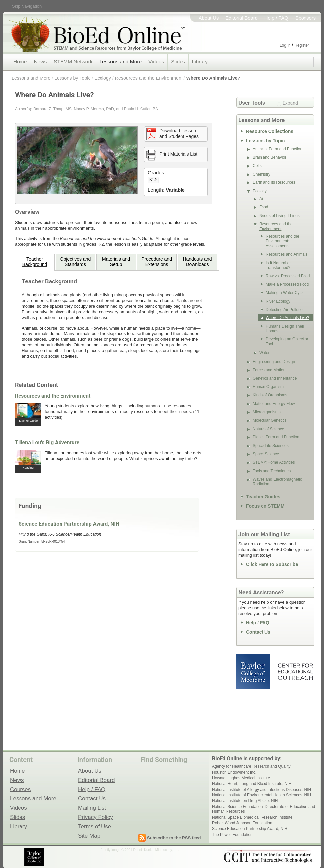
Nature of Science (268, 429)
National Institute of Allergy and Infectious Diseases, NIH (262, 790)
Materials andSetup (116, 262)
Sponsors (305, 18)
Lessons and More (120, 61)
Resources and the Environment (149, 78)
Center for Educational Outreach (295, 672)
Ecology (103, 78)
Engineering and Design (274, 362)
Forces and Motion (269, 370)
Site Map (89, 836)
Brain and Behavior (269, 157)
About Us (209, 18)
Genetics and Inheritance (275, 378)
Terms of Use (95, 826)
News (40, 61)
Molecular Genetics (270, 420)
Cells (257, 166)
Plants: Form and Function (276, 437)
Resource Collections (270, 131)
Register (302, 45)
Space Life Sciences (271, 446)
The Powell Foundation (232, 835)
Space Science (266, 454)
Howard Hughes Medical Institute (241, 778)
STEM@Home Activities (274, 462)
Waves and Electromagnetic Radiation (277, 482)
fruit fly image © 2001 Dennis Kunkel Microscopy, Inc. (140, 850)
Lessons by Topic (72, 78)
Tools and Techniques (272, 471)
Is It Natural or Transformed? (278, 265)
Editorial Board (242, 18)
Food (264, 207)
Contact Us (258, 632)
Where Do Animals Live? (213, 78)
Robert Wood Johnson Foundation (242, 823)
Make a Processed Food (287, 284)
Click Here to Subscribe (272, 564)
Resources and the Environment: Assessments (283, 241)
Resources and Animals (287, 254)
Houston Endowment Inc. (234, 772)
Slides (178, 61)
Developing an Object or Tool (287, 341)
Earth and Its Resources (274, 182)
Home (20, 61)
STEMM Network (73, 61)
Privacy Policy (96, 817)
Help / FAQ (276, 18)
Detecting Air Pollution (285, 310)
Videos (156, 61)
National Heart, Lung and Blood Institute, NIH (252, 784)
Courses (20, 789)
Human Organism (268, 387)
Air (262, 199)
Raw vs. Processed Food (288, 276)
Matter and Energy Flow (274, 404)
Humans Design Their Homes (285, 329)
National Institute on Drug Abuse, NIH (245, 801)
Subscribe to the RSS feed (174, 838)
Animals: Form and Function (277, 149)
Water (264, 353)
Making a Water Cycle (285, 293)
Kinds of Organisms (270, 395)
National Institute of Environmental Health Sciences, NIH (262, 795)
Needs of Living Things (279, 216)
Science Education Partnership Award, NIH (69, 524)
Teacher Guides (263, 497)
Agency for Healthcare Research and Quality (251, 766)
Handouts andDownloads (197, 262)
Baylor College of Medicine (254, 672)
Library (200, 61)
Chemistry (262, 174)
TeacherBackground (35, 262)
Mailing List (92, 808)
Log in (285, 45)
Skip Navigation (27, 6)
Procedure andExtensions (157, 262)
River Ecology (278, 301)
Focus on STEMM (265, 506)
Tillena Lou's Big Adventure (47, 443)
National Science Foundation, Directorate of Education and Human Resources (263, 809)
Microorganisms (267, 412)
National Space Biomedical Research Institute (252, 817)
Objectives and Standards (76, 262)
